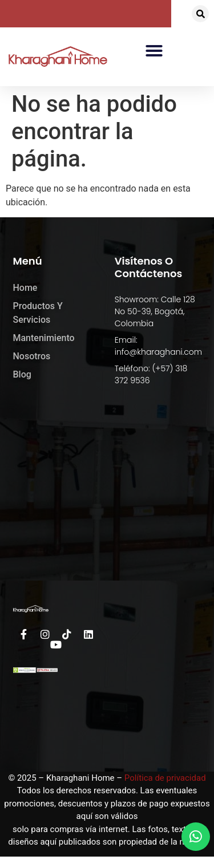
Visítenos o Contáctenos (149, 267)
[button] (200, 14)
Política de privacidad (165, 778)
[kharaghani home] (107, 494)
